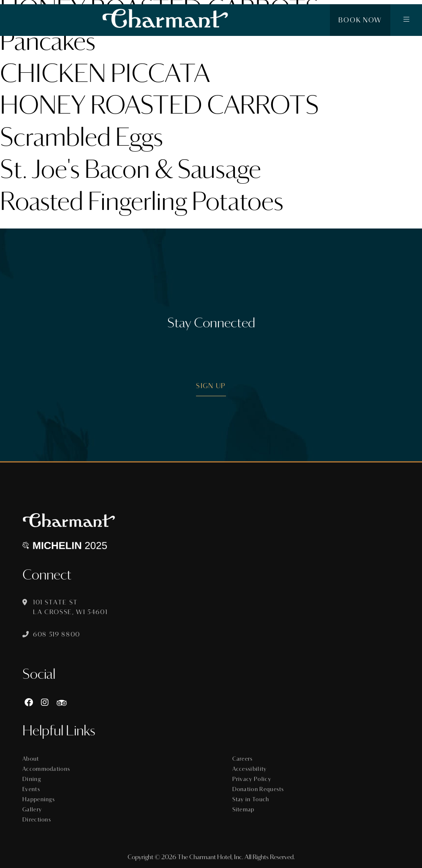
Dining (32, 779)
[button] (406, 20)
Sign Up (211, 386)
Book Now (360, 20)
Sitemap (244, 810)
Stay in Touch (251, 800)
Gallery (32, 810)
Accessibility (250, 769)
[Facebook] (29, 703)
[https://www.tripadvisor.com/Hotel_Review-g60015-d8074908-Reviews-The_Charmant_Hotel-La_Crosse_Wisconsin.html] (62, 703)
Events (31, 789)
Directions (37, 820)
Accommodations (46, 769)
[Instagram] (45, 703)
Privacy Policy (252, 779)
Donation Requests (258, 789)
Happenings (39, 800)
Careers (243, 759)
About (31, 759)
